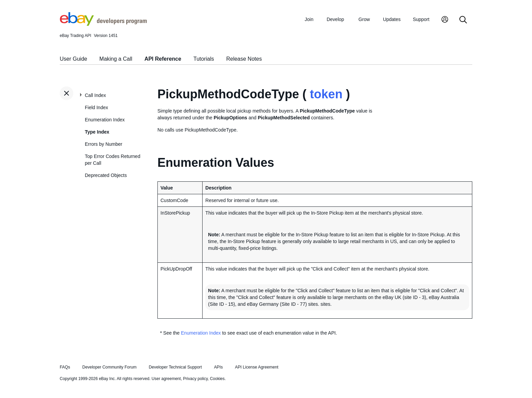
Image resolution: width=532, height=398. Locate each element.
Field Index (96, 107)
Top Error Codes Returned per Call (112, 160)
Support (421, 19)
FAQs (65, 367)
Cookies (217, 379)
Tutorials (204, 59)
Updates (392, 19)
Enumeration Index (105, 120)
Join (309, 19)
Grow (364, 19)
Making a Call (116, 59)
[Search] (463, 20)
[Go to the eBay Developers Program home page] (103, 24)
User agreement (166, 379)
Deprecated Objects (106, 175)
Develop (335, 19)
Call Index (95, 95)
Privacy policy (195, 379)
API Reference (163, 59)
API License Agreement (256, 367)
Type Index (97, 132)
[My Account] (445, 20)
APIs (218, 367)
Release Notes (244, 59)
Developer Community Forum (110, 367)
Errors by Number (103, 144)
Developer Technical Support (175, 367)
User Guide (73, 59)
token (326, 94)
